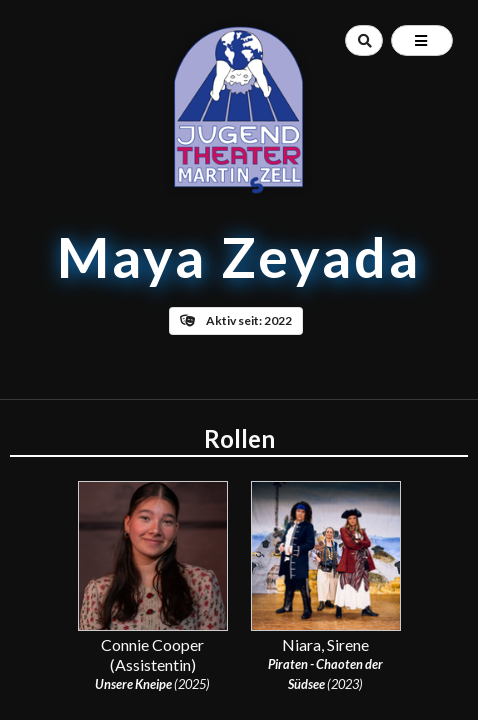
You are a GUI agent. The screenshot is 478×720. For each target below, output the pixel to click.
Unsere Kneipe (133, 684)
